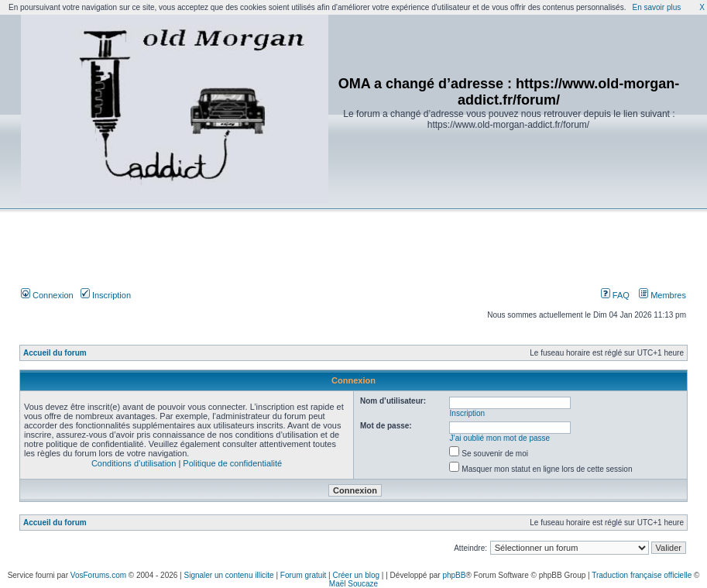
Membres (662, 295)
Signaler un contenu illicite (229, 575)
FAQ (615, 295)
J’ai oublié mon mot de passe (500, 438)
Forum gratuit (303, 575)
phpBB (454, 575)
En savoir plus (656, 7)
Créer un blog (356, 575)
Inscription (106, 295)
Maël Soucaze (353, 584)
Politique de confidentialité (232, 463)
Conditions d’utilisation (134, 463)
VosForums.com (98, 575)
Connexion (47, 295)
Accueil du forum (55, 353)
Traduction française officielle (642, 575)
